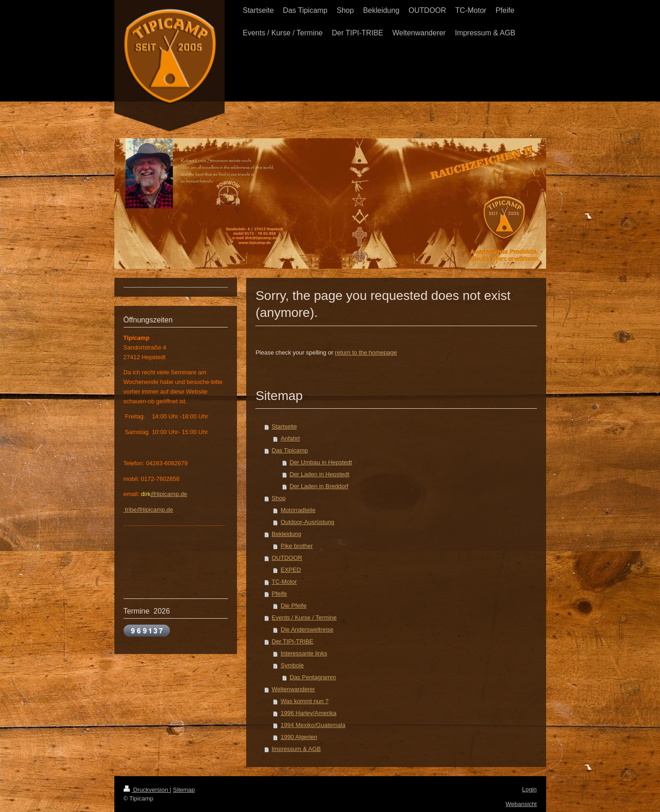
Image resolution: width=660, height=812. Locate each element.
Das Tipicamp (290, 450)
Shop (279, 498)
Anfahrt (290, 438)
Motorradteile (298, 510)
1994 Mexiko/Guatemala (313, 725)
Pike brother (297, 546)
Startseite (285, 426)
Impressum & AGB (296, 749)
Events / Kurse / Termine (304, 617)
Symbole (292, 665)
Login (530, 789)
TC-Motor (285, 582)
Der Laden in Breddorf (319, 486)
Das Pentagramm (313, 677)
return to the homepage (366, 352)
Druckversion (147, 790)
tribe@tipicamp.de (149, 510)
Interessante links (304, 653)
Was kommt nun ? (305, 701)
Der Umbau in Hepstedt (321, 462)
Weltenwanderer (293, 689)
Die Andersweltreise (307, 629)
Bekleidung (287, 534)
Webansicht (521, 804)
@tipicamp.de (169, 494)
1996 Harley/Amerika (308, 713)
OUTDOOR (287, 558)
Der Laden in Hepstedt (320, 474)
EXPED (291, 570)
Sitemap (184, 790)
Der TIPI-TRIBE (293, 641)
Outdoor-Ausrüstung (307, 522)
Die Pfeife (293, 606)
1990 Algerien (299, 737)
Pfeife (279, 594)
